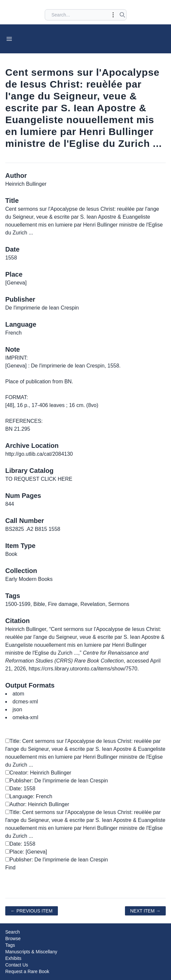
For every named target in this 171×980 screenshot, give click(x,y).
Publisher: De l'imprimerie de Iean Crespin (57, 781)
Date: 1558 (20, 789)
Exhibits (13, 958)
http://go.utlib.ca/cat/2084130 (39, 454)
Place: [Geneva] (26, 852)
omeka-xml (25, 717)
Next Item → (145, 911)
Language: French (29, 796)
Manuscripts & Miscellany (31, 952)
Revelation (93, 604)
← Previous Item (32, 911)
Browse (13, 939)
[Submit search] (122, 15)
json (17, 709)
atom (18, 694)
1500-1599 (18, 604)
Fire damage (63, 604)
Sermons (119, 604)
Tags (10, 945)
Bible (39, 604)
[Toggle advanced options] (113, 15)
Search (12, 932)
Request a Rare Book (27, 971)
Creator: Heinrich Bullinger (38, 773)
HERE (65, 479)
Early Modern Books (29, 579)
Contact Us (17, 965)
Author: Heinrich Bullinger (37, 804)
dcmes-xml (25, 702)
